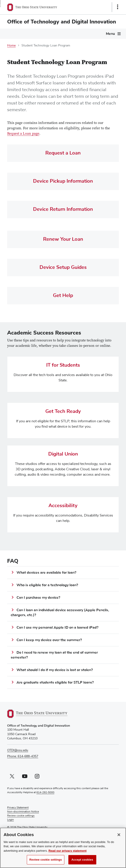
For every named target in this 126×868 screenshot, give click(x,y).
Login (10, 820)
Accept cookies (82, 861)
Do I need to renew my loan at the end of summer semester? (54, 655)
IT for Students (63, 365)
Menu (110, 34)
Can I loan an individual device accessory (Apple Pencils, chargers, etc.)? (60, 613)
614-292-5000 (45, 793)
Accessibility (63, 506)
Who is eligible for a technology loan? (47, 585)
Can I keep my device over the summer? (49, 640)
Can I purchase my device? (38, 598)
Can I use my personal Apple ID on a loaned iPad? (57, 627)
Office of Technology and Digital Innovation (62, 22)
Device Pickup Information (63, 181)
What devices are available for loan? (46, 573)
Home (11, 46)
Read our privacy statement (68, 852)
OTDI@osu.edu (18, 750)
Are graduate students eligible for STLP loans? (55, 682)
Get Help (63, 296)
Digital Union (63, 454)
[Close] (119, 836)
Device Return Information (63, 209)
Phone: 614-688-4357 (23, 756)
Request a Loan (63, 153)
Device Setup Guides (63, 267)
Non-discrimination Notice (23, 812)
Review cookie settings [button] (21, 816)
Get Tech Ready (63, 411)
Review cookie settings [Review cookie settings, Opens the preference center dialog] (46, 861)
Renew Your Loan (63, 239)
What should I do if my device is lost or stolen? (55, 670)
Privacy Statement (18, 808)
